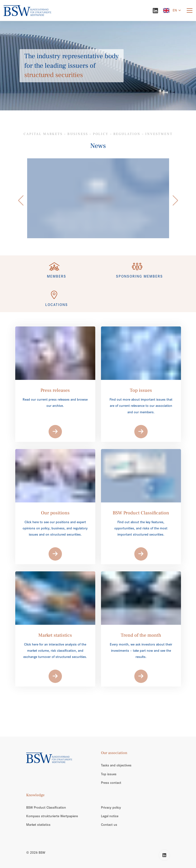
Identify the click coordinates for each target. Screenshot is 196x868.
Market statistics (38, 825)
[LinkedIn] (155, 11)
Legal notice (110, 816)
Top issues (109, 774)
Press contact (111, 783)
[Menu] (190, 11)
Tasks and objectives (116, 765)
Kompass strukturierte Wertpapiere (52, 816)
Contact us (109, 825)
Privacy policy (111, 807)
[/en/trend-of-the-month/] (98, 198)
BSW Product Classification (46, 807)
